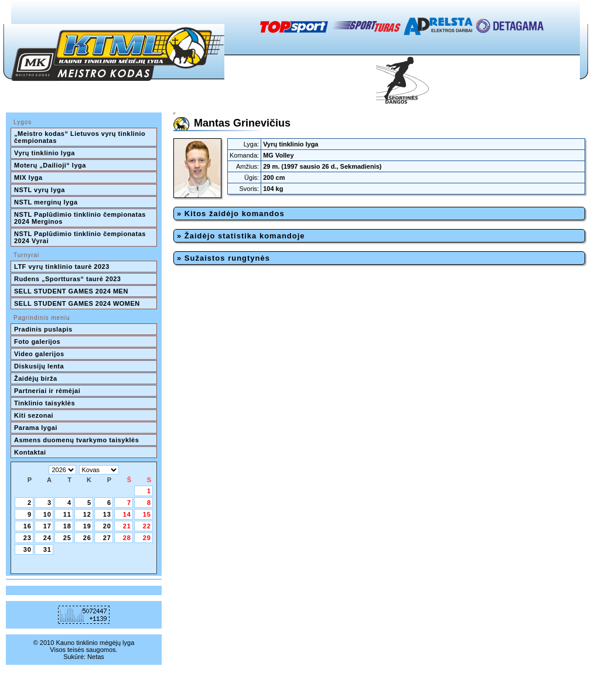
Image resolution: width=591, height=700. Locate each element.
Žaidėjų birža (36, 378)
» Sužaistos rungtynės (223, 258)
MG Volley (278, 155)
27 (107, 538)
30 (28, 549)
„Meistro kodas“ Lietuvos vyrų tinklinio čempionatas (81, 137)
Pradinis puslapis (43, 329)
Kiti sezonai (34, 415)
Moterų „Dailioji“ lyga (50, 165)
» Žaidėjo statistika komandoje (241, 236)
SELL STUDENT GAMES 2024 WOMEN (77, 303)
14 (127, 514)
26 (87, 538)
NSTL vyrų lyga (40, 190)
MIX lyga (28, 177)
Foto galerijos (37, 342)
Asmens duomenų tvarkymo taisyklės (76, 440)
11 (67, 514)
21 (127, 526)
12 (87, 514)
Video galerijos (39, 354)
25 (67, 538)
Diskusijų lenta (39, 366)
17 (47, 526)
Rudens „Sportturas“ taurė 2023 (68, 279)
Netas (96, 657)
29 (147, 538)
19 (87, 526)
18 (67, 526)
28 (127, 538)
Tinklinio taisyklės (45, 403)
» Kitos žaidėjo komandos (231, 214)
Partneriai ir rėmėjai (47, 391)
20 (107, 526)
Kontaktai (30, 452)
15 (147, 514)
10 (47, 514)
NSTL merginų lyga (46, 202)
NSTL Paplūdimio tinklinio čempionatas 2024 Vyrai (81, 237)
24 (47, 538)
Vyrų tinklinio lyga (45, 153)
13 (107, 514)
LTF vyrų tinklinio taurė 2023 (62, 267)
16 (28, 526)
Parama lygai (36, 428)
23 (28, 538)
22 (147, 526)
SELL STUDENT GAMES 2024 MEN (71, 291)
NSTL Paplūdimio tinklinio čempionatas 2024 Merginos (81, 218)
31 (47, 549)
